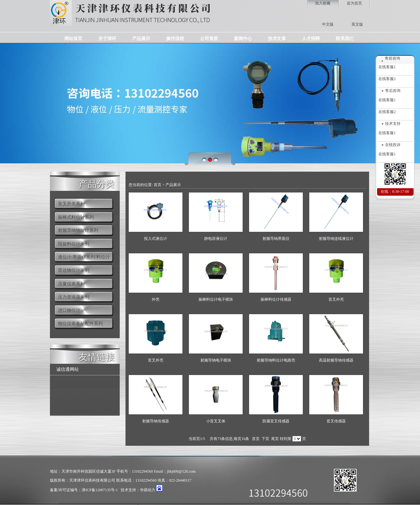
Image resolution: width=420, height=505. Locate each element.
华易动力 (148, 490)
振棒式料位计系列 (76, 217)
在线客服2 (387, 79)
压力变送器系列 (74, 297)
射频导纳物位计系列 (78, 230)
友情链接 (97, 356)
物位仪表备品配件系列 (80, 324)
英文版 (357, 24)
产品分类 (97, 183)
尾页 (275, 439)
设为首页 (354, 3)
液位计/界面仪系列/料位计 (84, 257)
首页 (157, 185)
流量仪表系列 (71, 284)
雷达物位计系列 (74, 270)
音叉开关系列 (71, 204)
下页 (265, 439)
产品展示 (173, 185)
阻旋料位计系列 (74, 244)
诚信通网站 (68, 369)
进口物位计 (69, 310)
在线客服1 (387, 67)
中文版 (328, 24)
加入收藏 (323, 3)
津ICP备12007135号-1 (100, 490)
